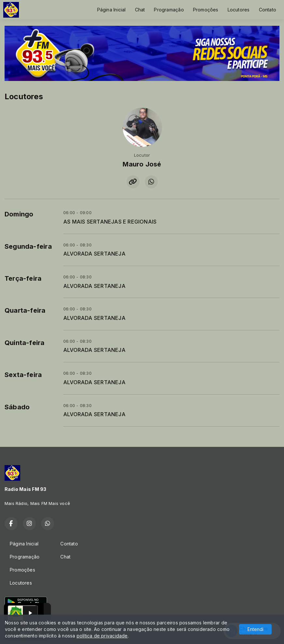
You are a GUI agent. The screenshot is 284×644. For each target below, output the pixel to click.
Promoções (206, 10)
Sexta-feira (23, 375)
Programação (169, 10)
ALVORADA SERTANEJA (94, 254)
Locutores (239, 10)
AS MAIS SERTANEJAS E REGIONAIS (110, 222)
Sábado (17, 407)
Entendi (255, 629)
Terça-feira (23, 278)
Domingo (19, 214)
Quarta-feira (25, 310)
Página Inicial (112, 10)
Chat (140, 10)
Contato (268, 10)
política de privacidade (102, 636)
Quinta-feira (25, 343)
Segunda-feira (28, 246)
